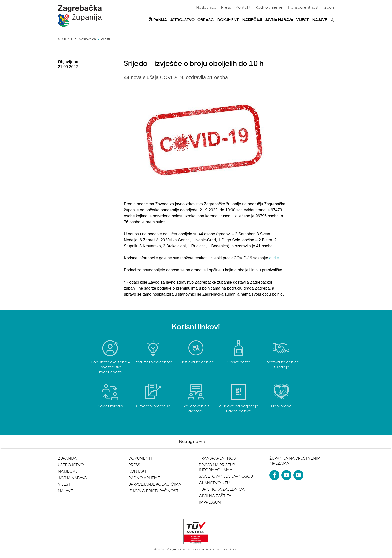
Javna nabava (279, 20)
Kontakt (243, 8)
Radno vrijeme (269, 8)
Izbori (329, 8)
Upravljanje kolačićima (155, 485)
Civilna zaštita (215, 496)
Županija (158, 20)
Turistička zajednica (222, 490)
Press (226, 8)
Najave (320, 20)
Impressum (210, 503)
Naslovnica (206, 8)
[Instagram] (298, 475)
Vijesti (303, 20)
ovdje (274, 258)
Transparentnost (303, 8)
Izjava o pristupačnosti (154, 491)
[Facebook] (274, 475)
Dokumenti (229, 20)
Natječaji (252, 20)
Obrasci (206, 20)
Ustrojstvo (182, 20)
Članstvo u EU (214, 483)
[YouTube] (286, 475)
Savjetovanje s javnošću (226, 477)
